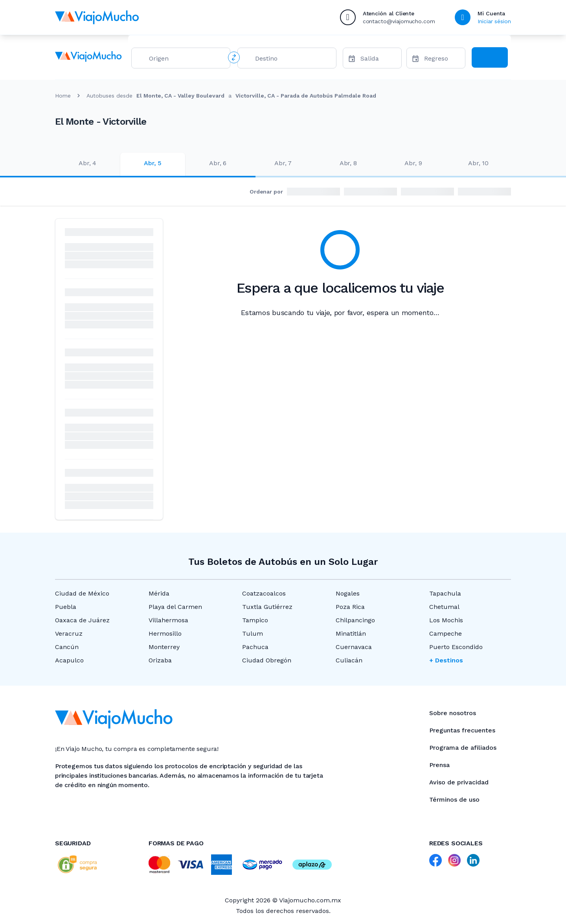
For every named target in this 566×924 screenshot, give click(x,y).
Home (63, 96)
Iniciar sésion (494, 21)
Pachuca (255, 647)
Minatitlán (351, 634)
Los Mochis (446, 620)
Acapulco (69, 660)
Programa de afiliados (463, 748)
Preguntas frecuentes (462, 730)
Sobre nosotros (453, 713)
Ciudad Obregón (267, 660)
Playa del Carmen (175, 607)
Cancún (67, 647)
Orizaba (160, 660)
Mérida (159, 593)
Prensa (439, 765)
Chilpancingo (355, 620)
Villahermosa (168, 620)
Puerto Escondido (456, 647)
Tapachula (445, 593)
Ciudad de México (82, 593)
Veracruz (69, 634)
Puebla (66, 607)
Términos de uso (454, 800)
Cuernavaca (354, 647)
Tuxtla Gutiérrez (267, 607)
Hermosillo (165, 634)
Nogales (348, 593)
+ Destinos (446, 660)
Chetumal (444, 607)
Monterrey (164, 647)
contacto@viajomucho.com (399, 21)
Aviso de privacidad (459, 782)
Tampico (255, 620)
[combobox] (186, 60)
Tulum (253, 634)
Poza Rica (350, 607)
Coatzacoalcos (264, 593)
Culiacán (349, 660)
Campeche (446, 634)
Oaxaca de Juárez (82, 620)
